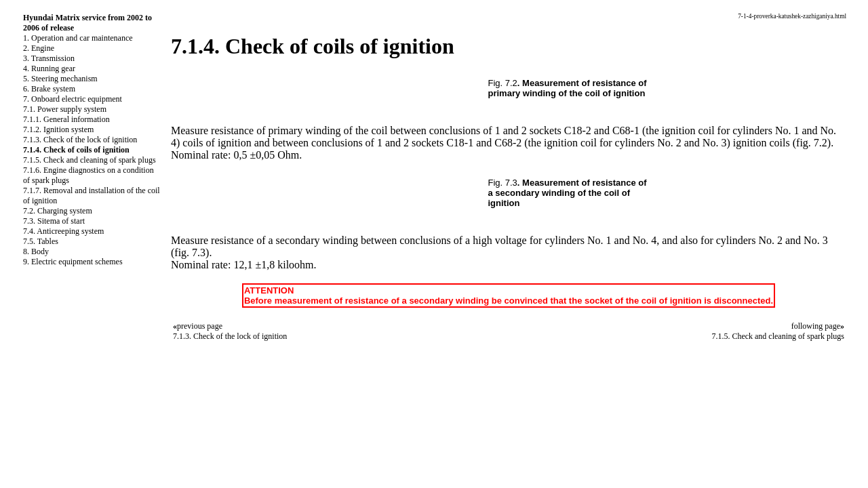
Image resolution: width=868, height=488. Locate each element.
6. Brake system (49, 89)
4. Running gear (49, 68)
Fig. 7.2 (503, 83)
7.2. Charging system (58, 211)
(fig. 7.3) (190, 252)
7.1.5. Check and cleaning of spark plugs (90, 160)
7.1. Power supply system (65, 109)
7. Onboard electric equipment (73, 99)
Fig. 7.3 (503, 183)
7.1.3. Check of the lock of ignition (80, 140)
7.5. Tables (41, 241)
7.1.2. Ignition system (58, 129)
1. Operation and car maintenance (78, 38)
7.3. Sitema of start (54, 221)
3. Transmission (49, 58)
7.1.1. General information (66, 119)
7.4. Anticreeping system (63, 231)
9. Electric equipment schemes (73, 262)
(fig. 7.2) (812, 143)
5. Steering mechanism (60, 79)
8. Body (36, 251)
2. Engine (39, 48)
